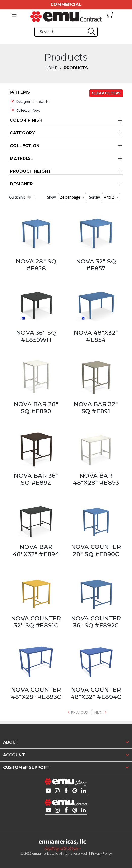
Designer (21, 184)
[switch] (31, 197)
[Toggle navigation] (14, 15)
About (11, 742)
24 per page (71, 197)
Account (14, 755)
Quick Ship (17, 197)
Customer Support (26, 768)
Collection (25, 146)
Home (51, 68)
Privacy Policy (101, 853)
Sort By (94, 197)
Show (51, 197)
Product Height (31, 171)
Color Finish (26, 120)
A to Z (110, 197)
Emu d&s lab (34, 102)
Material (21, 159)
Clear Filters (106, 93)
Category (23, 133)
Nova (28, 110)
